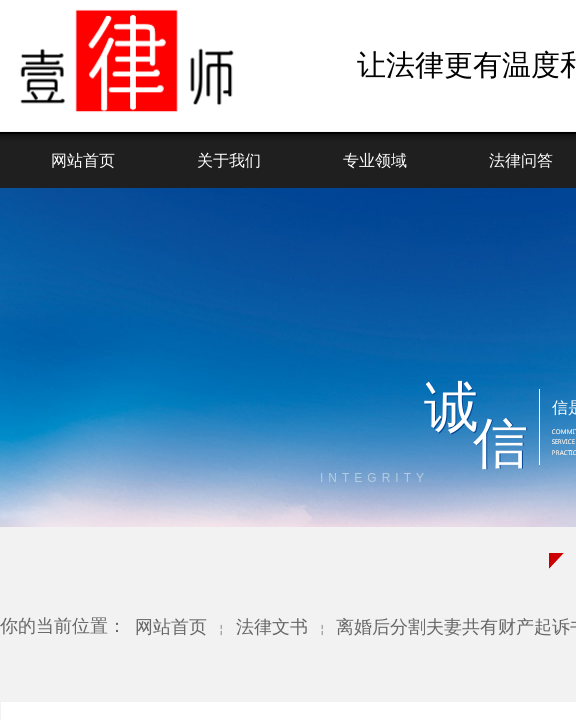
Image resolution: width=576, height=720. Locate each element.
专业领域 (375, 160)
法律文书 (272, 627)
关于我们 (229, 160)
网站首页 (83, 160)
